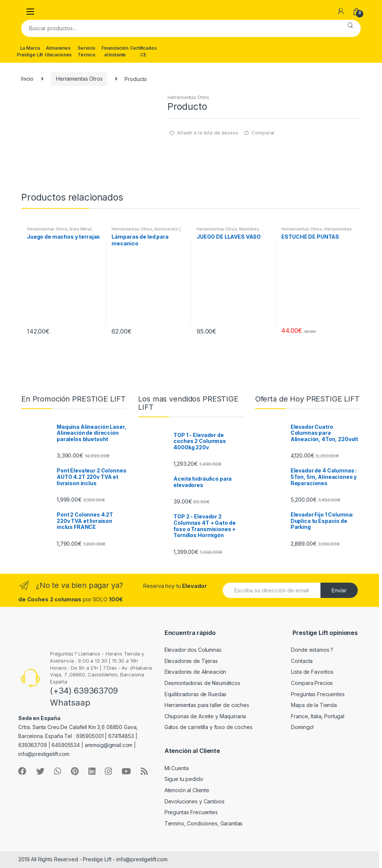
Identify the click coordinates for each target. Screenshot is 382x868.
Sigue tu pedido (184, 779)
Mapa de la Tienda (314, 705)
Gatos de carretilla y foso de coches (209, 727)
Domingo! (302, 727)
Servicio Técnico (87, 51)
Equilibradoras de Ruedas (196, 694)
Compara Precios (312, 683)
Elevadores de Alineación (195, 672)
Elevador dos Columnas (193, 650)
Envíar (339, 590)
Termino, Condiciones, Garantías (204, 823)
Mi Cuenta (177, 768)
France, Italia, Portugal (318, 716)
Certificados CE (143, 51)
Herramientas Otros (79, 79)
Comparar (263, 133)
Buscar (350, 28)
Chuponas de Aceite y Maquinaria (205, 716)
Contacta (302, 661)
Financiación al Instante (115, 51)
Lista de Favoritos (312, 672)
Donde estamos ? (312, 650)
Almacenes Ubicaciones (58, 51)
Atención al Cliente (187, 790)
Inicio (27, 79)
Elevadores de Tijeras (191, 661)
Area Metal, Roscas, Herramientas (60, 231)
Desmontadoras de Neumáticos (202, 683)
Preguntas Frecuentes (318, 694)
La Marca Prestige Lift (30, 51)
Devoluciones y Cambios (195, 801)
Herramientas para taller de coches (207, 705)
